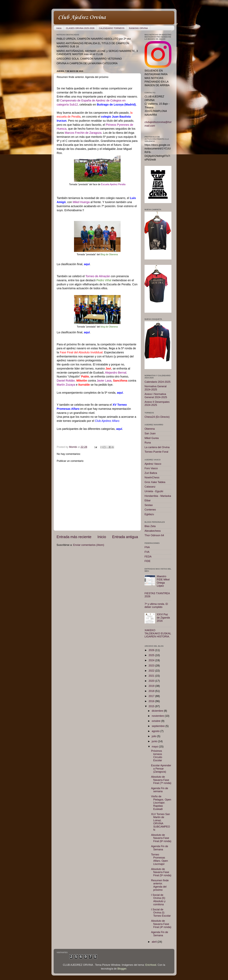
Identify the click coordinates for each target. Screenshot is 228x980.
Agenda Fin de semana (160, 790)
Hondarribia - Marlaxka (158, 496)
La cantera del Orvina (157, 447)
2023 (152, 666)
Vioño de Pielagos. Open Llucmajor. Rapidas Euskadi (161, 803)
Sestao (149, 505)
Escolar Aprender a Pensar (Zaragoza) (161, 769)
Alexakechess (153, 531)
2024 (152, 660)
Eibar (148, 500)
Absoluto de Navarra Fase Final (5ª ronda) (161, 872)
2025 (152, 655)
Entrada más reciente (74, 537)
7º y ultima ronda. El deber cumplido (156, 606)
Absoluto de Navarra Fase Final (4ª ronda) (161, 924)
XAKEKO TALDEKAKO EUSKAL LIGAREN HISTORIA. (158, 633)
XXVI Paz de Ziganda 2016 (163, 618)
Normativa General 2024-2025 (156, 388)
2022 (152, 671)
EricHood (151, 965)
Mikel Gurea (152, 438)
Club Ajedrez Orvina (82, 17)
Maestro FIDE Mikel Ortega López (163, 581)
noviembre (158, 716)
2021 (152, 676)
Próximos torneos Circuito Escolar (157, 756)
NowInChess (152, 477)
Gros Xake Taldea (155, 482)
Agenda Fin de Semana (160, 848)
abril (154, 942)
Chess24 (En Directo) (157, 417)
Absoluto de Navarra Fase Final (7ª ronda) (161, 780)
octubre (156, 721)
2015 (152, 706)
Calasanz (150, 487)
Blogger (122, 969)
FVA (147, 552)
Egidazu (149, 514)
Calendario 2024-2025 (157, 382)
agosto (156, 731)
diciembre (158, 711)
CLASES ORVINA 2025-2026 (80, 28)
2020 (152, 681)
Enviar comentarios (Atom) (89, 545)
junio (155, 741)
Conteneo (150, 510)
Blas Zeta (150, 526)
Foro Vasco (151, 468)
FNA (147, 547)
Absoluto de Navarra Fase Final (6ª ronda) (161, 838)
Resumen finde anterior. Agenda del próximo (160, 885)
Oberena (150, 429)
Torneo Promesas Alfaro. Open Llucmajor (160, 859)
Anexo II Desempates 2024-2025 (157, 404)
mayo (155, 747)
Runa (148, 443)
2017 (152, 696)
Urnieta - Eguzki (154, 491)
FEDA (148, 557)
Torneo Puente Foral (156, 452)
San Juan (150, 433)
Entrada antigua (125, 537)
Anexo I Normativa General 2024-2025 (156, 396)
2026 (152, 650)
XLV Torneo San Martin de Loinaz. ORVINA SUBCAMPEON (161, 822)
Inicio (59, 28)
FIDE (148, 561)
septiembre (158, 726)
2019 (152, 686)
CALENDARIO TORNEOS (112, 28)
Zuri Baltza (151, 473)
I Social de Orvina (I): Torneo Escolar (161, 913)
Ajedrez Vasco (153, 464)
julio (154, 736)
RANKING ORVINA (138, 28)
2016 (152, 701)
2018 (152, 691)
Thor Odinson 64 (154, 535)
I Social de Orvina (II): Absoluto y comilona (158, 900)
